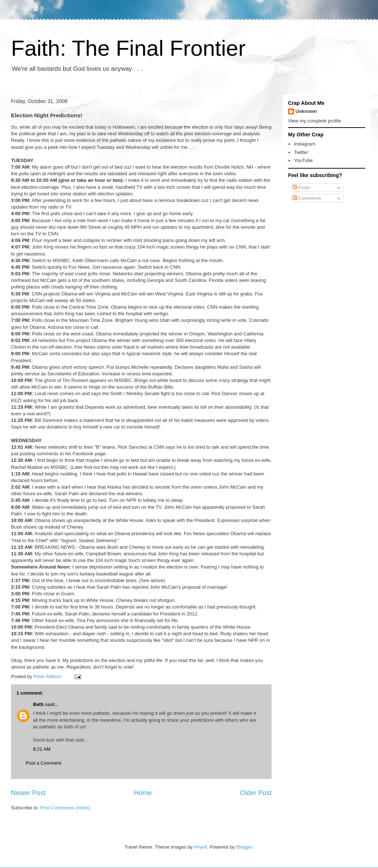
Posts (301, 187)
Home (143, 793)
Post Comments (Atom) (65, 808)
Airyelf (200, 847)
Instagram (305, 144)
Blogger (244, 847)
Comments (307, 198)
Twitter (301, 152)
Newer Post (28, 793)
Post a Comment (43, 763)
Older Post (256, 793)
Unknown (306, 111)
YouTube (303, 160)
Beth (38, 704)
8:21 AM (42, 749)
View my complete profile (315, 121)
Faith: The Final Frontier (128, 48)
